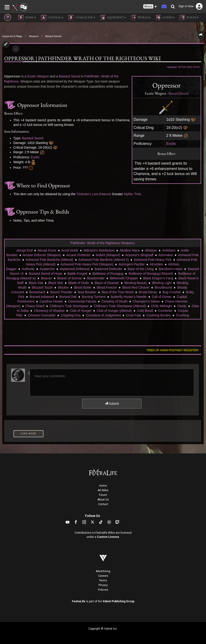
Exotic (171, 144)
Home (103, 486)
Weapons (34, 36)
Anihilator (169, 250)
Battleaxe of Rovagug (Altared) (151, 274)
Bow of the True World (117, 292)
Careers (103, 576)
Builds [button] (189, 18)
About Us (103, 500)
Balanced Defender (108, 269)
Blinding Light (162, 283)
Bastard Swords (53, 36)
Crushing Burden (158, 315)
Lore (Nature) (101, 194)
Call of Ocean (162, 297)
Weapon (43, 76)
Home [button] (27, 18)
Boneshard (37, 292)
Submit (112, 404)
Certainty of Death (115, 301)
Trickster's (84, 194)
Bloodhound (163, 287)
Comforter (165, 311)
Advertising (103, 571)
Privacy (103, 585)
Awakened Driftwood (74, 269)
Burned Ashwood (42, 297)
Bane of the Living (141, 269)
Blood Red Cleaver (136, 287)
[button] (150, 7)
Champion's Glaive (146, 301)
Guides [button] (165, 18)
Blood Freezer (107, 287)
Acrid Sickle (70, 250)
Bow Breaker (87, 292)
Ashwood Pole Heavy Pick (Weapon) (87, 264)
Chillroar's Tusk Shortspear (69, 306)
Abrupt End (24, 250)
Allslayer (151, 250)
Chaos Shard (35, 306)
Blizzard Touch (42, 287)
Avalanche (47, 269)
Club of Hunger (81, 311)
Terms (103, 580)
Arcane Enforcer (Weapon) (42, 255)
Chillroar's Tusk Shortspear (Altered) (120, 306)
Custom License (108, 537)
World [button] (141, 18)
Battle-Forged (77, 274)
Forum (103, 495)
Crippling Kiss (71, 315)
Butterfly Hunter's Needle (129, 297)
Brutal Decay (148, 292)
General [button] (52, 18)
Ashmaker (166, 255)
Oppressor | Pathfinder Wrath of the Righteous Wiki (82, 58)
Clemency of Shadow (49, 311)
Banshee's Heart (171, 269)
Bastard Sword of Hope (46, 274)
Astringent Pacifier (132, 264)
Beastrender (96, 278)
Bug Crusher (172, 292)
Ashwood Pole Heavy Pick (153, 260)
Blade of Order (79, 283)
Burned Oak (68, 297)
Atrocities (157, 264)
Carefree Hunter (51, 301)
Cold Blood (145, 311)
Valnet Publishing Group (118, 601)
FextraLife (79, 601)
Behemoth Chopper (124, 278)
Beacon (47, 278)
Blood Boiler (83, 287)
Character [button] (82, 18)
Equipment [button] (113, 18)
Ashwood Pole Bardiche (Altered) (49, 260)
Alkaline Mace (130, 250)
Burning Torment (94, 297)
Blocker (63, 287)
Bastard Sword (178, 93)
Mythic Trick (132, 194)
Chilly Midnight (161, 306)
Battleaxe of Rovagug (108, 274)
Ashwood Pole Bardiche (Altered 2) (104, 260)
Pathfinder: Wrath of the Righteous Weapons (103, 243)
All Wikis (103, 490)
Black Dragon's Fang (158, 278)
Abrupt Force (47, 250)
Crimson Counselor (42, 315)
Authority (28, 269)
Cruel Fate (134, 315)
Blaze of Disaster (107, 283)
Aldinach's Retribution (99, 250)
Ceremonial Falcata (82, 301)
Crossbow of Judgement (103, 315)
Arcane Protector (78, 255)
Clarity (182, 306)
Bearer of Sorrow (70, 278)
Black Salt (36, 283)
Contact (103, 504)
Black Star (56, 283)
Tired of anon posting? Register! (172, 350)
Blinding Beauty (136, 283)
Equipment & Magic (12, 36)
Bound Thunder (61, 292)
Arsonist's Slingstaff (139, 255)
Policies (103, 590)
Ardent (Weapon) (108, 255)
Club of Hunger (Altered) (114, 311)
